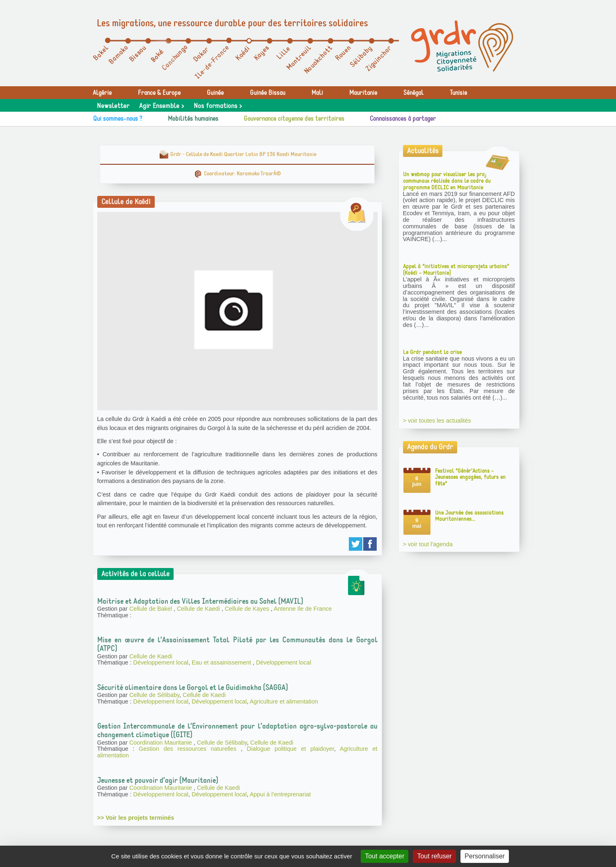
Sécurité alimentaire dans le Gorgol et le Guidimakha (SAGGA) (193, 688)
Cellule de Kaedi (199, 609)
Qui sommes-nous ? (118, 119)
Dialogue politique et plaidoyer (291, 749)
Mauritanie (363, 93)
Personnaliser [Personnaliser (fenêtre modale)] (485, 856)
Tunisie (458, 93)
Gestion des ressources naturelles (190, 749)
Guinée (215, 93)
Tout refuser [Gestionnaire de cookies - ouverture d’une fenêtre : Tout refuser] (434, 856)
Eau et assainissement (222, 662)
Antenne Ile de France (303, 609)
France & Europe (159, 93)
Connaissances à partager (403, 119)
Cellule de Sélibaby (154, 695)
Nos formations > (218, 106)
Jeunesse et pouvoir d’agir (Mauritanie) (158, 780)
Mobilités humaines (193, 119)
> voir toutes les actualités (437, 421)
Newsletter (113, 106)
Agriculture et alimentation (284, 701)
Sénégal (413, 93)
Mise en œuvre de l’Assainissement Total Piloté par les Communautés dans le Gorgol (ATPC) (237, 644)
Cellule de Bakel (151, 609)
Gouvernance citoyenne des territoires (294, 119)
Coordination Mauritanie (161, 743)
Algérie (102, 93)
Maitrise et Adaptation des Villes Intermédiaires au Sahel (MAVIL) (200, 601)
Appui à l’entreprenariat (281, 794)
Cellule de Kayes (248, 609)
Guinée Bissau (268, 93)
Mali (317, 93)
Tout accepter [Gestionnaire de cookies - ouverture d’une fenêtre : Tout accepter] (385, 856)
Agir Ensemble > (161, 106)
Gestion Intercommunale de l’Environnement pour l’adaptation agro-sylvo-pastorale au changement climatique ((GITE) (237, 730)
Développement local (161, 662)
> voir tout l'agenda (428, 544)
